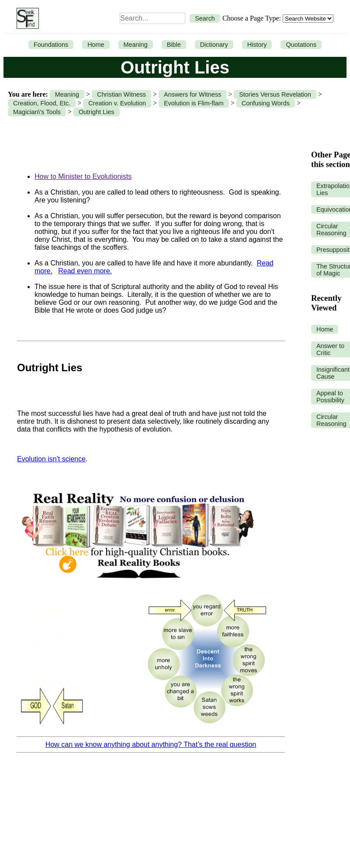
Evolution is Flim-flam (194, 103)
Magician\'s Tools (37, 112)
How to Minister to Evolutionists (83, 176)
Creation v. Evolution (117, 103)
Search (205, 18)
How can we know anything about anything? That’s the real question (151, 744)
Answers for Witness (192, 94)
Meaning (136, 45)
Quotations (301, 45)
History (257, 45)
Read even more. (85, 271)
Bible (174, 45)
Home (96, 45)
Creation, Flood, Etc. (42, 103)
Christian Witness (121, 94)
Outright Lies (97, 112)
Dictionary (214, 45)
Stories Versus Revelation (275, 94)
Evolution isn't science (51, 459)
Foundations (51, 45)
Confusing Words (266, 103)
